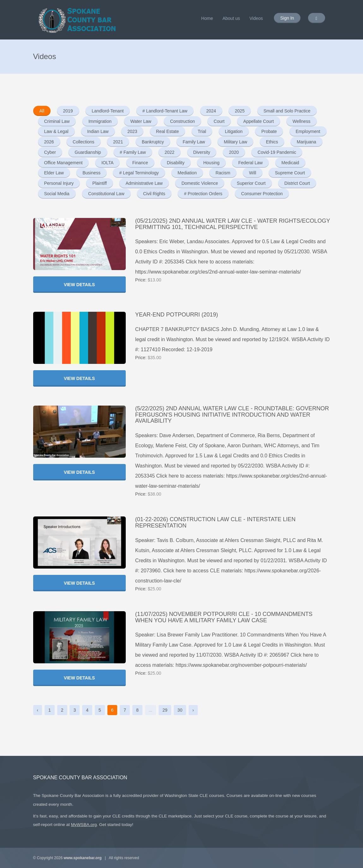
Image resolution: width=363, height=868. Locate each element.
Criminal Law (57, 121)
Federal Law (250, 163)
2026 (49, 142)
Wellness (302, 121)
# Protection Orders (203, 194)
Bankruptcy (153, 142)
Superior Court (251, 183)
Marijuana (306, 142)
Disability (176, 163)
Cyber (50, 152)
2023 (132, 131)
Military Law (235, 142)
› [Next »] (193, 710)
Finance (140, 163)
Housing (211, 163)
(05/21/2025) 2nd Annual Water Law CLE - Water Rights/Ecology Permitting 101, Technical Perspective (233, 224)
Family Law (194, 142)
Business (91, 173)
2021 (118, 142)
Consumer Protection (262, 194)
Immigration (100, 121)
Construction (182, 121)
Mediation (187, 173)
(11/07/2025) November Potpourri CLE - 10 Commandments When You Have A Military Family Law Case (224, 617)
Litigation (234, 131)
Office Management (64, 163)
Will (253, 173)
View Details (79, 285)
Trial (202, 131)
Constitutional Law (106, 194)
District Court (297, 183)
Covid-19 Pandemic (277, 152)
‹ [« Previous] (38, 710)
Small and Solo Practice (287, 111)
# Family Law (133, 152)
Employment (308, 131)
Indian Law (98, 131)
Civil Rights (154, 194)
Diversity (202, 152)
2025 (240, 111)
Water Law (141, 121)
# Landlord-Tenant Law (165, 111)
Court (219, 121)
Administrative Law (144, 183)
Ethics (272, 142)
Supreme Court (290, 173)
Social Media (57, 194)
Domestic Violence (200, 183)
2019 (68, 111)
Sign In (287, 18)
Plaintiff (100, 183)
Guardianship (88, 152)
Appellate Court (259, 121)
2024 (211, 111)
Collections (83, 142)
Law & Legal (56, 131)
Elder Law (54, 173)
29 (165, 710)
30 (180, 710)
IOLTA (107, 163)
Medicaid (290, 163)
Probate (269, 131)
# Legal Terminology (139, 173)
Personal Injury (59, 183)
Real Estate (167, 131)
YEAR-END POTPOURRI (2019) (177, 315)
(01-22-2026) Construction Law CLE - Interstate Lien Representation (215, 522)
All (42, 111)
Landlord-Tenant (108, 111)
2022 (169, 152)
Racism (223, 173)
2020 (234, 152)
